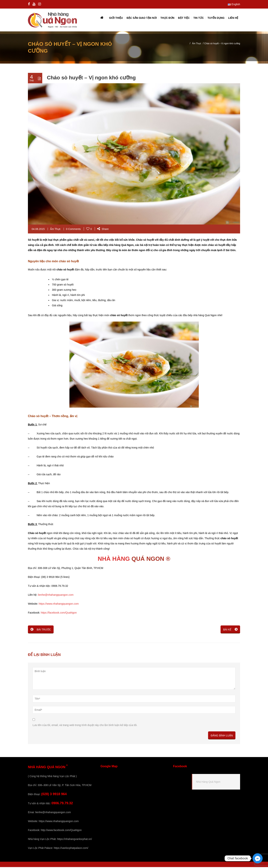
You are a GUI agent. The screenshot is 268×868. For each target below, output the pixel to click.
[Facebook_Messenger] (258, 858)
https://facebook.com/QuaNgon (59, 614)
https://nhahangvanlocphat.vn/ (75, 840)
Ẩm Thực (197, 44)
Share (103, 230)
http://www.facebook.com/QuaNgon (61, 831)
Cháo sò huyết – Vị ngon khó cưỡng (91, 79)
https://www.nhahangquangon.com (59, 605)
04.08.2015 (38, 230)
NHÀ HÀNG (114, 560)
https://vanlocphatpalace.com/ (71, 849)
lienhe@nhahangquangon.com (56, 596)
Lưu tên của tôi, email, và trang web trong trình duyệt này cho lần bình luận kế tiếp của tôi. (85, 726)
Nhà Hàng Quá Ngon (208, 783)
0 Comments (73, 230)
